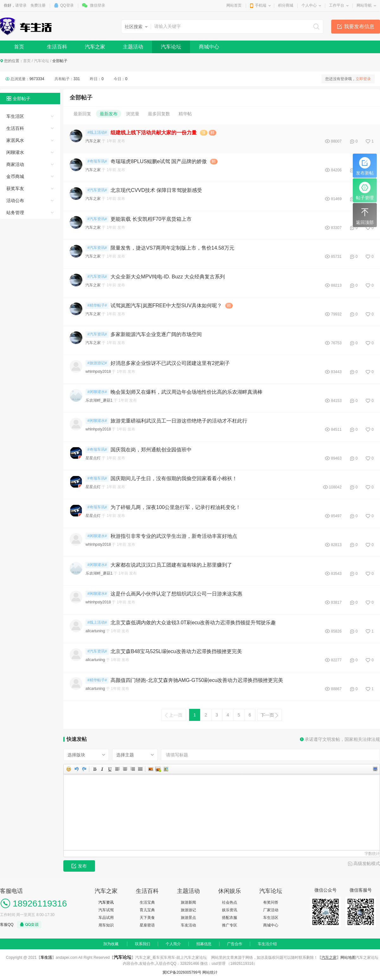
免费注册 (38, 5)
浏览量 (133, 114)
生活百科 (57, 47)
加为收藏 (111, 944)
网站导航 (364, 5)
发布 (79, 866)
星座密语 (147, 925)
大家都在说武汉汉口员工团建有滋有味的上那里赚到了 (171, 565)
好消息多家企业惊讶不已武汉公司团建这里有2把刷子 (170, 363)
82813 (336, 545)
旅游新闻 (188, 902)
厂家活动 (271, 910)
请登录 (21, 5)
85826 (336, 631)
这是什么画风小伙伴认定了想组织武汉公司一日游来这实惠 (176, 594)
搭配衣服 (230, 918)
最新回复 (82, 114)
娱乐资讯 (230, 910)
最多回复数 (159, 114)
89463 (336, 458)
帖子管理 (365, 191)
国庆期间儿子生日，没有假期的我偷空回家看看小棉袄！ (174, 478)
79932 (336, 314)
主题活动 (133, 47)
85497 (336, 516)
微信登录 (98, 5)
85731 (336, 257)
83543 (336, 574)
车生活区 (15, 116)
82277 (336, 660)
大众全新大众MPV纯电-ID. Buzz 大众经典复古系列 (168, 277)
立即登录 (363, 79)
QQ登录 (67, 5)
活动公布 (15, 200)
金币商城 (15, 176)
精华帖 (185, 114)
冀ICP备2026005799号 (182, 972)
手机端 (261, 5)
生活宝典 (147, 902)
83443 (336, 372)
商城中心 (209, 47)
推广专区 (230, 925)
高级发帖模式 (367, 863)
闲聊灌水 (15, 152)
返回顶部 (365, 216)
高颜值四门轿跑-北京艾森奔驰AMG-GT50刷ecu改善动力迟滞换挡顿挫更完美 (197, 680)
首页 (19, 47)
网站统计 (210, 972)
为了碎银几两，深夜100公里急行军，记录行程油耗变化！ (176, 507)
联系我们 (142, 944)
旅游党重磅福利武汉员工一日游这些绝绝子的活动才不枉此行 (179, 421)
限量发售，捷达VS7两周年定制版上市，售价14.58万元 (172, 248)
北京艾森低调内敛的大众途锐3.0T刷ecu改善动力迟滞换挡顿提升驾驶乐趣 (193, 623)
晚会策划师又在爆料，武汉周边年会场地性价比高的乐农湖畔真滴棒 (187, 392)
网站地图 (348, 958)
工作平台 (337, 5)
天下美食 (147, 918)
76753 (336, 343)
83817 (336, 602)
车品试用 (106, 918)
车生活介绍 (267, 944)
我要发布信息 (359, 26)
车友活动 (188, 925)
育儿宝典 (147, 910)
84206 (336, 170)
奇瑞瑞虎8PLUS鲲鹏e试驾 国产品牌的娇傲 (159, 161)
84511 (336, 430)
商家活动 (15, 164)
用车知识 (106, 925)
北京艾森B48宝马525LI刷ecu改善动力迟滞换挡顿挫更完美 (176, 651)
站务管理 (15, 213)
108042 (335, 487)
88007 (336, 141)
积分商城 (286, 5)
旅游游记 (188, 910)
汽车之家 (95, 47)
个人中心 (309, 5)
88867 (336, 689)
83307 (336, 228)
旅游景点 (188, 918)
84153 (336, 401)
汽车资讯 (106, 902)
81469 (336, 199)
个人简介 (173, 944)
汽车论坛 (171, 47)
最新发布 (109, 114)
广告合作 (235, 944)
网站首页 (234, 5)
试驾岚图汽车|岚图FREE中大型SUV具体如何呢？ (166, 305)
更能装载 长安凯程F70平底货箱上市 (151, 219)
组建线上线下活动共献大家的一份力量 (154, 133)
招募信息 (204, 944)
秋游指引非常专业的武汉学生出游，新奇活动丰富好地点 (174, 536)
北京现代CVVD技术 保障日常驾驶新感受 (156, 190)
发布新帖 (365, 166)
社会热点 (230, 902)
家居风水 (15, 140)
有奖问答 (271, 902)
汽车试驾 (106, 910)
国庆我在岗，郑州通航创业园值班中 (151, 450)
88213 (336, 285)
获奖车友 (15, 188)
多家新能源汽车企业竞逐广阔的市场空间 (156, 334)
